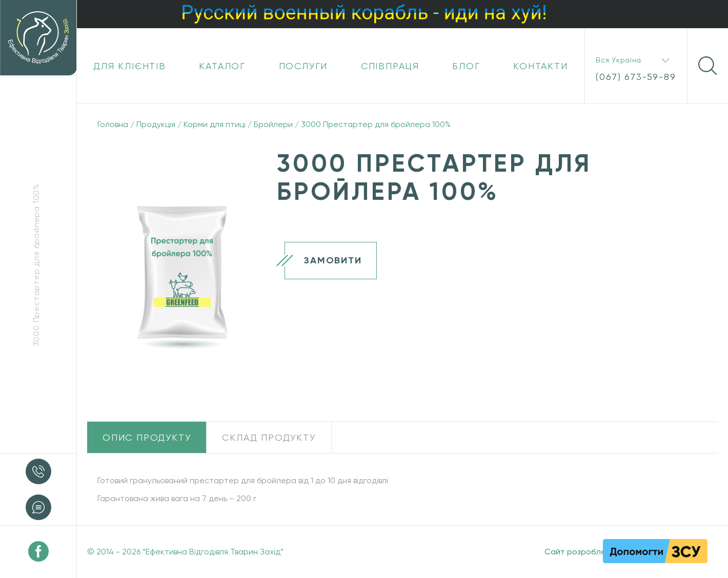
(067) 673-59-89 (636, 77)
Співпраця (390, 66)
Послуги (304, 66)
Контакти (540, 66)
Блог (466, 66)
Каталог (222, 66)
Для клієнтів (130, 66)
